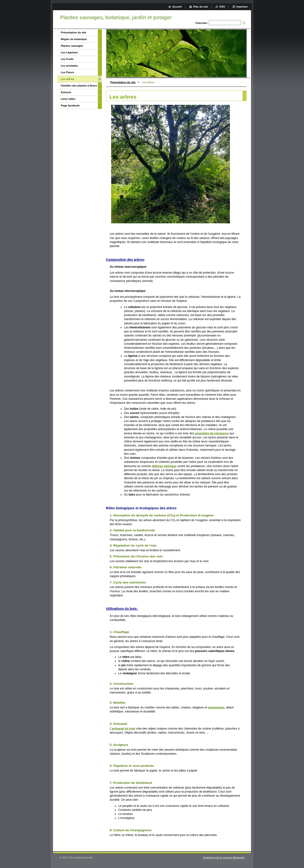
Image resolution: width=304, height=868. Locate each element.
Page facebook (70, 106)
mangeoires (216, 707)
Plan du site (201, 7)
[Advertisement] (78, 186)
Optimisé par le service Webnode (224, 858)
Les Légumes (69, 52)
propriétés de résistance (212, 433)
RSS (222, 7)
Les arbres (68, 79)
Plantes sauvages (72, 46)
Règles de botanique (74, 39)
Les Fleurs (67, 72)
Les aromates (69, 66)
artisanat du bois (124, 729)
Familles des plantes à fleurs (79, 86)
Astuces (66, 92)
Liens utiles (68, 99)
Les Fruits (67, 59)
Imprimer (242, 7)
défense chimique (164, 466)
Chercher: (202, 23)
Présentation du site (123, 82)
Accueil (177, 7)
